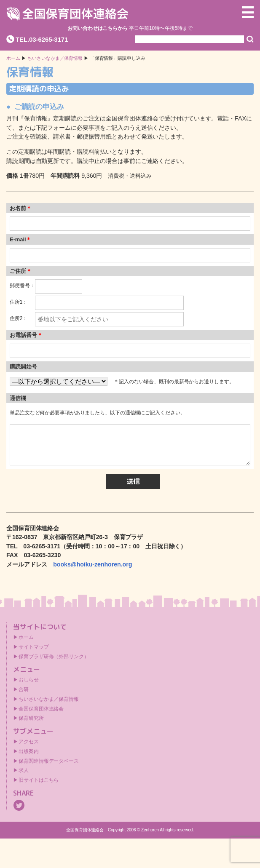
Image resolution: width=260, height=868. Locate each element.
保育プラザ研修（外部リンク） (54, 657)
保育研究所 (31, 718)
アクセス (29, 742)
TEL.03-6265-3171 (42, 39)
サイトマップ (34, 647)
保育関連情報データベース (49, 761)
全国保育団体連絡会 (41, 709)
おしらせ (29, 680)
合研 (24, 689)
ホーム (13, 58)
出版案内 (29, 751)
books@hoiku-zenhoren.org (92, 564)
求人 (24, 770)
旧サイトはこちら (39, 780)
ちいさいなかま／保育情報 (55, 58)
